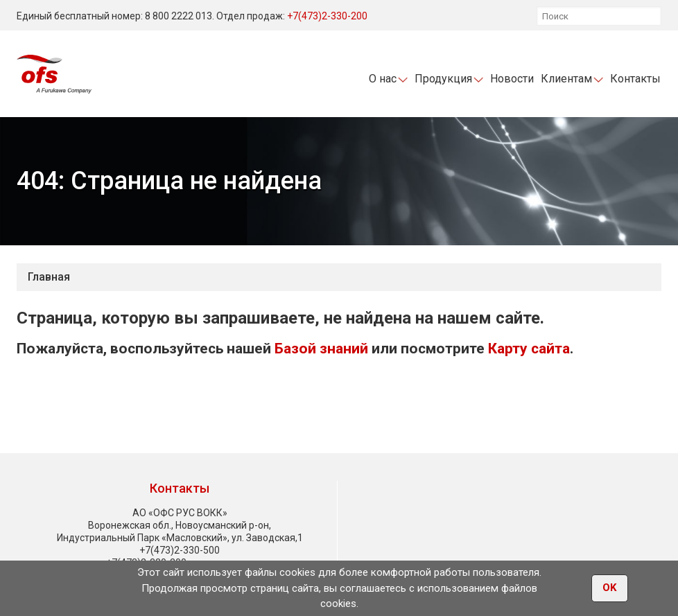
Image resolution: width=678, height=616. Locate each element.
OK (609, 589)
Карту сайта (529, 349)
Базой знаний (321, 349)
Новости (512, 79)
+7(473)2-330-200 (327, 16)
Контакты (635, 79)
